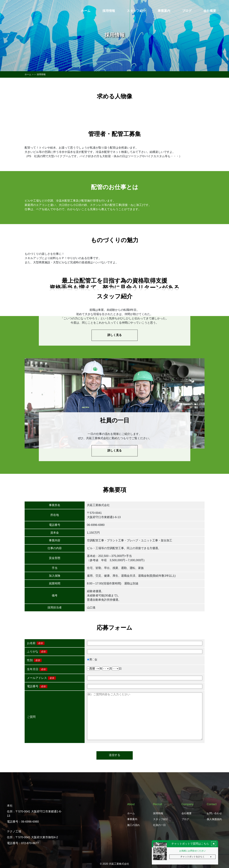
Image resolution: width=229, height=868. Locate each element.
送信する (115, 755)
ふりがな (33, 652)
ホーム (28, 74)
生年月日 (33, 669)
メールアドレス (37, 678)
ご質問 (31, 717)
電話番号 (33, 686)
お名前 (31, 643)
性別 (30, 660)
